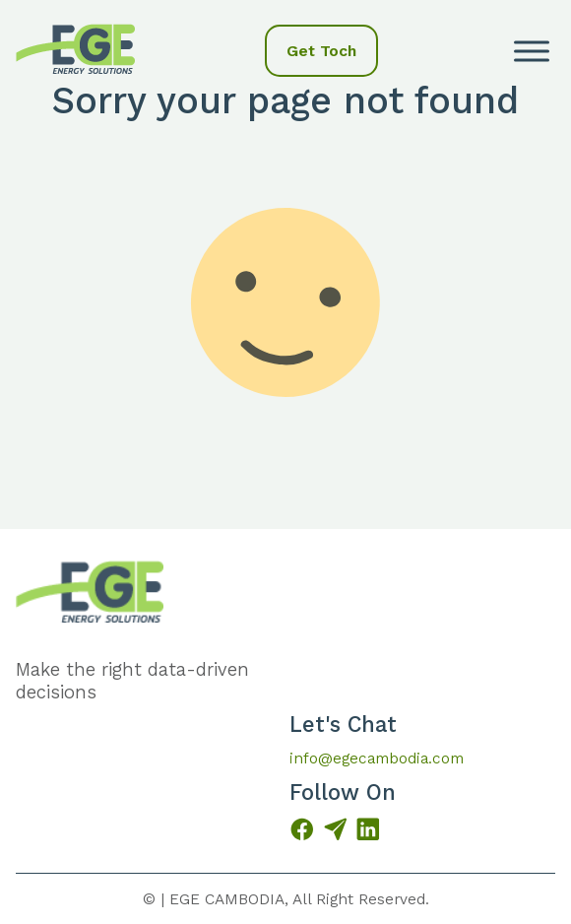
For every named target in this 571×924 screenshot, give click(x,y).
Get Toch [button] (321, 51)
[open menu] (532, 51)
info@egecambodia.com (377, 758)
